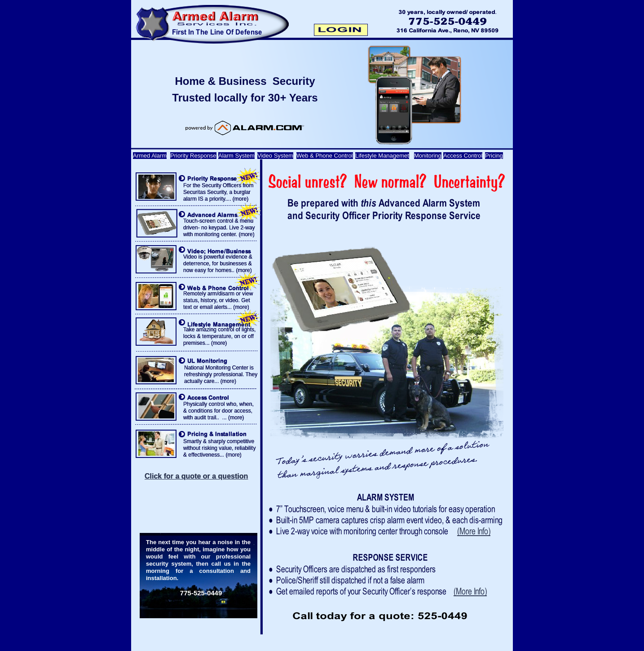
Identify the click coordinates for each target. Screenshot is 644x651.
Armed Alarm (150, 156)
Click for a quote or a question (196, 476)
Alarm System (236, 156)
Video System (275, 156)
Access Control (463, 156)
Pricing (494, 156)
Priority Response (193, 156)
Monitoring (428, 156)
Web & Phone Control (325, 156)
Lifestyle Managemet (382, 156)
